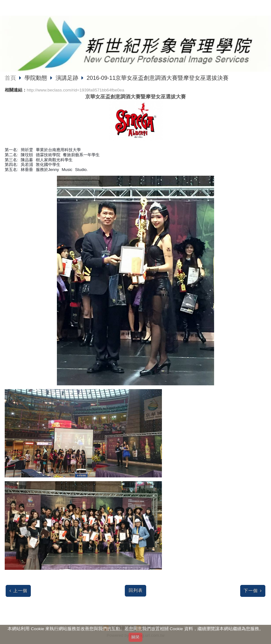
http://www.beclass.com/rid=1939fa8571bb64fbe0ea (75, 90)
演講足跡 (67, 78)
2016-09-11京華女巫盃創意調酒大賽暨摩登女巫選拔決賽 (158, 78)
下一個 (251, 591)
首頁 (10, 78)
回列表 (136, 590)
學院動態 (37, 78)
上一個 (20, 591)
